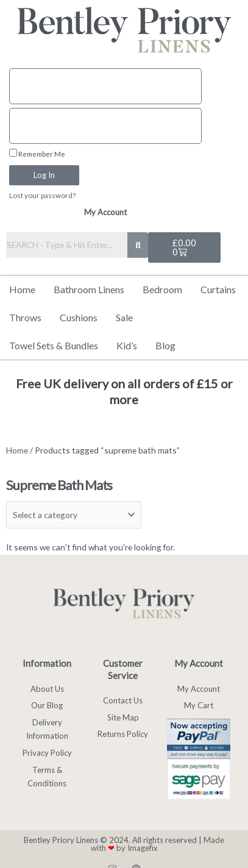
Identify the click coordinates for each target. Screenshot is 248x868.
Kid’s (127, 345)
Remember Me (37, 153)
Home (22, 289)
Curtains (218, 289)
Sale (124, 317)
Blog (165, 345)
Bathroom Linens (89, 289)
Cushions (79, 317)
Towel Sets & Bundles (54, 345)
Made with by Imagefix (158, 844)
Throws (25, 317)
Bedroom (162, 289)
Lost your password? (42, 195)
